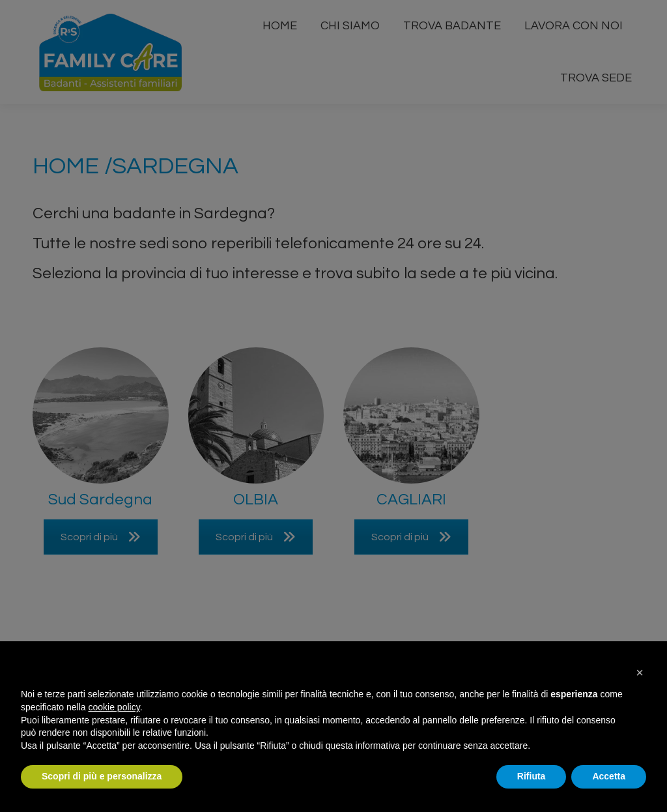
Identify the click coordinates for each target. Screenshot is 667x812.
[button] (640, 673)
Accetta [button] (609, 776)
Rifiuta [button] (532, 776)
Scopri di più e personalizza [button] (102, 776)
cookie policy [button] (114, 707)
